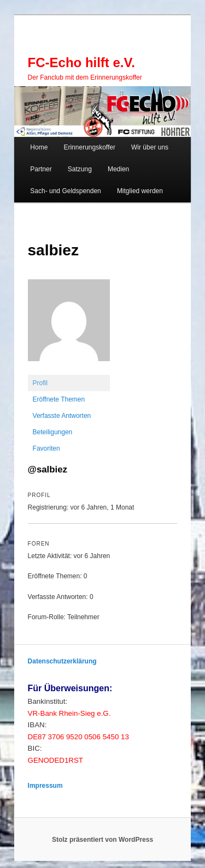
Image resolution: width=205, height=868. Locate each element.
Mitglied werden (140, 191)
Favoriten (46, 448)
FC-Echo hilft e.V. (81, 62)
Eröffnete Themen (59, 399)
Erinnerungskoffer (89, 147)
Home (39, 147)
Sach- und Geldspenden (65, 191)
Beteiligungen (53, 432)
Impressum (45, 786)
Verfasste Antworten (62, 416)
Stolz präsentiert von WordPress (102, 840)
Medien (118, 169)
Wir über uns (150, 147)
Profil (40, 383)
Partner (41, 169)
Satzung (80, 169)
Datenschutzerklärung (62, 661)
